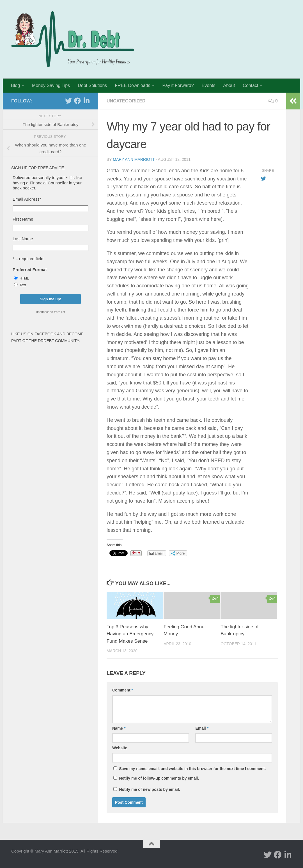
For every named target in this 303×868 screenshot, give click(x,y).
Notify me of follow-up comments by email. (159, 778)
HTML (24, 278)
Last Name (23, 239)
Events (209, 85)
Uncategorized (126, 101)
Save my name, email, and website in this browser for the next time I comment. (192, 769)
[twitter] (68, 101)
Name (119, 728)
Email (202, 728)
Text (23, 285)
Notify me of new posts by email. (149, 789)
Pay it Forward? (178, 85)
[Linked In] (86, 101)
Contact (250, 85)
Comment (123, 690)
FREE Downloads (132, 85)
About (229, 85)
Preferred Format (30, 270)
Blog (15, 85)
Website (120, 748)
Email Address (27, 199)
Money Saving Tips (51, 85)
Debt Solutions (92, 85)
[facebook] (77, 101)
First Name (23, 219)
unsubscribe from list (50, 312)
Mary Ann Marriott (134, 159)
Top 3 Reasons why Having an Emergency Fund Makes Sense (130, 634)
